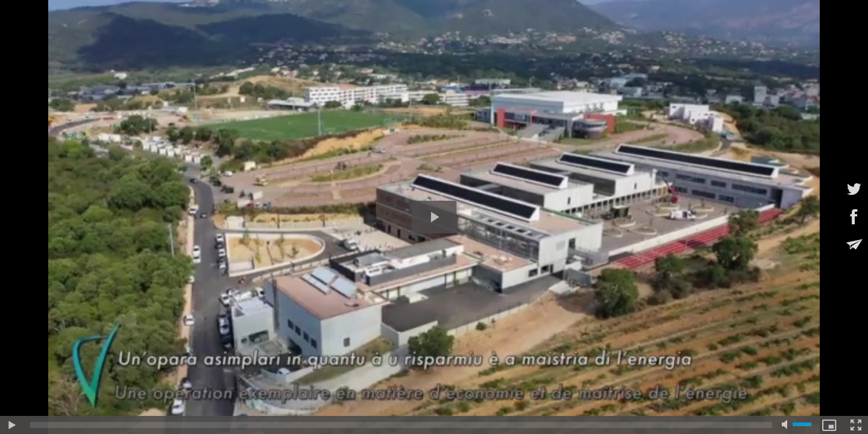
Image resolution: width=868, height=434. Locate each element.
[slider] (401, 425)
